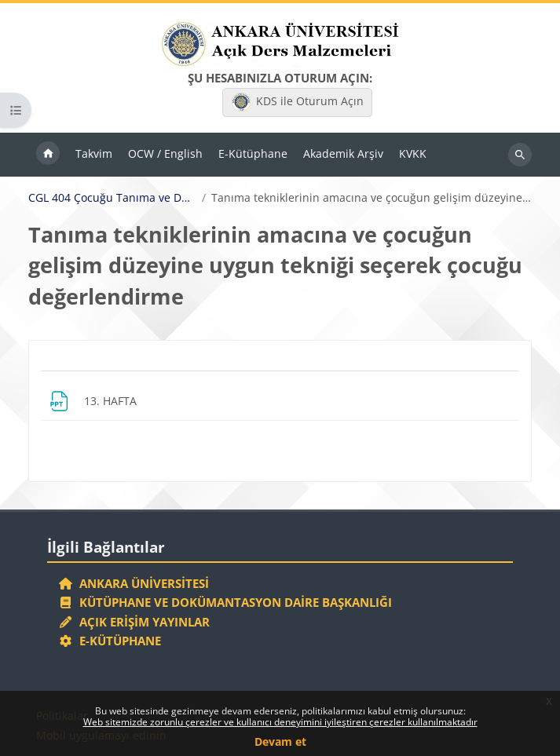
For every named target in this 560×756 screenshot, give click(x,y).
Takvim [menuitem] (94, 153)
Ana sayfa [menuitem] (48, 155)
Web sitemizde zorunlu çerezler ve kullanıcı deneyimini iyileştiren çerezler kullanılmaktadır (280, 722)
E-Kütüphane (110, 641)
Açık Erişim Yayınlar (135, 622)
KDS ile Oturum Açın (298, 102)
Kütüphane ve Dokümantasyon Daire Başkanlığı (225, 602)
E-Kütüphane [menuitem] (253, 153)
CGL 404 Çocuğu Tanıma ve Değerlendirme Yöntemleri (112, 198)
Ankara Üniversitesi (134, 583)
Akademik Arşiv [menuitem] (343, 153)
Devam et (280, 741)
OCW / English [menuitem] (165, 153)
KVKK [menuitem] (413, 153)
